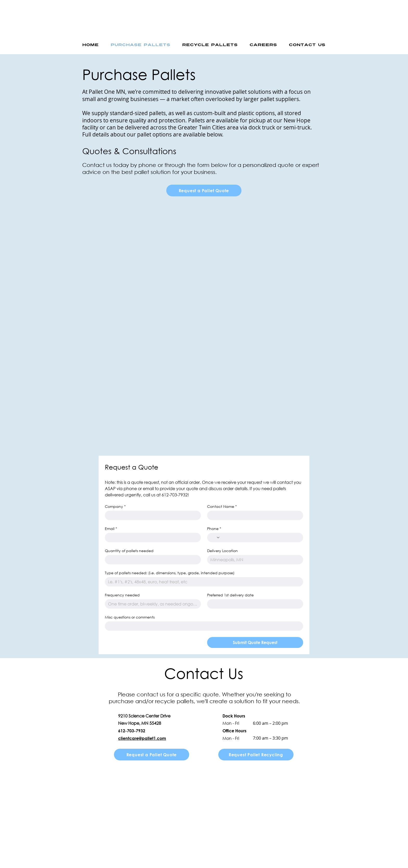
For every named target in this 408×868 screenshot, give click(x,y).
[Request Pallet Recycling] (256, 755)
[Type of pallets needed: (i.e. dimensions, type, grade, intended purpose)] (202, 582)
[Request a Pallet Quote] (204, 191)
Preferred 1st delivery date (230, 595)
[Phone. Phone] (260, 538)
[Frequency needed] (151, 604)
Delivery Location (222, 551)
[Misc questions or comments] (202, 626)
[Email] (151, 538)
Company (115, 506)
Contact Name (222, 506)
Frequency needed (122, 595)
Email (111, 529)
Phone (214, 529)
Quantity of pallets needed (129, 551)
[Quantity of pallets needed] (151, 560)
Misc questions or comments (130, 617)
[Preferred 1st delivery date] (254, 604)
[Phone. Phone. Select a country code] (215, 538)
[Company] (151, 515)
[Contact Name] (254, 515)
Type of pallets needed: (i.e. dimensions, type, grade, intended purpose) (170, 573)
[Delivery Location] (254, 560)
